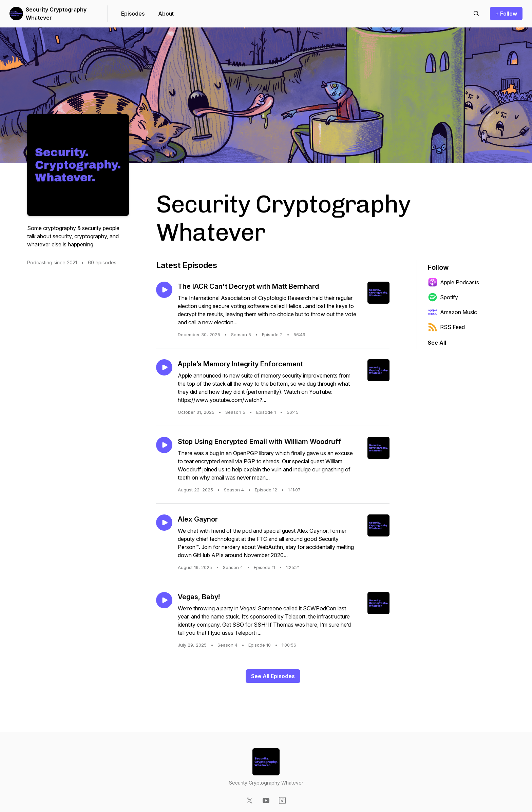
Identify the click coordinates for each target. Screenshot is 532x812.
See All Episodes (273, 676)
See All (437, 343)
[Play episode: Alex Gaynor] (164, 523)
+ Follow (506, 14)
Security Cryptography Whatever (56, 14)
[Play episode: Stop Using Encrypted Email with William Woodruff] (164, 445)
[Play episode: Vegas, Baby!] (164, 600)
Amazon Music (452, 312)
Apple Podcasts (453, 282)
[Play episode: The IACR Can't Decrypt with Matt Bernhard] (164, 290)
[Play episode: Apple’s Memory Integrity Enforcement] (164, 367)
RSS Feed (446, 327)
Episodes (133, 14)
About (166, 14)
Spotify (443, 297)
